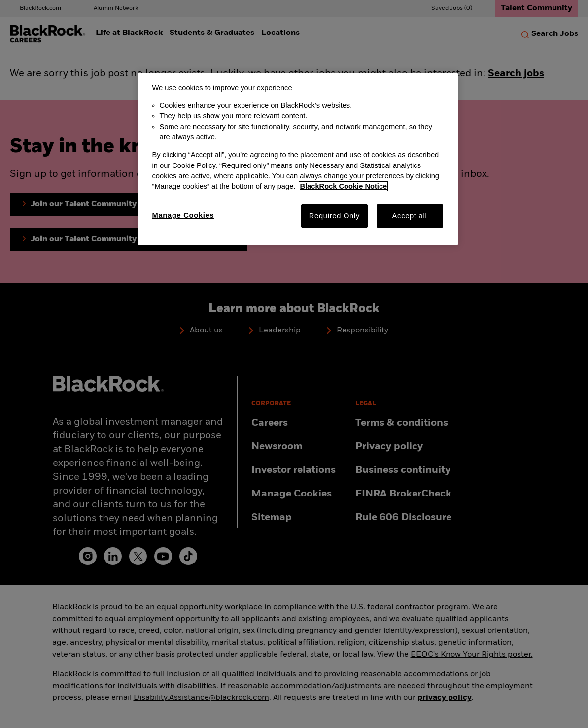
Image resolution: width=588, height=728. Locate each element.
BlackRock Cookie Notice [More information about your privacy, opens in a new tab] (343, 186)
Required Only (334, 216)
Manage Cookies (183, 215)
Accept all (410, 216)
